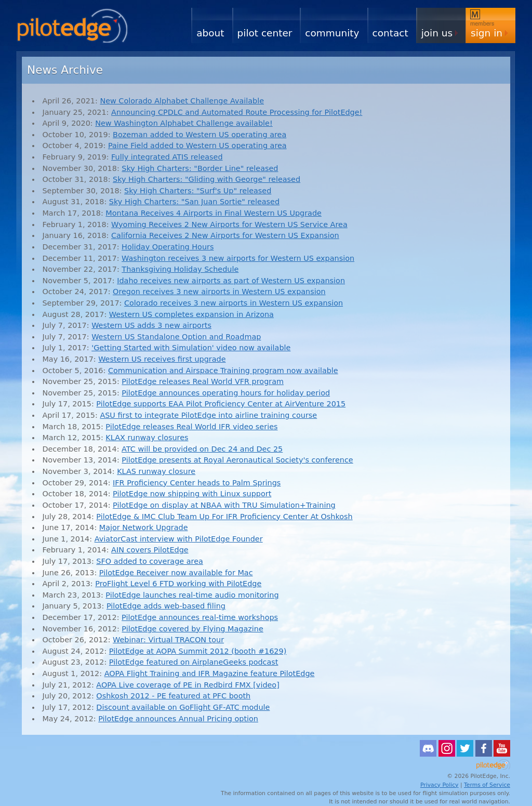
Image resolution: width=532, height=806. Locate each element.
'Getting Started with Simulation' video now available (191, 348)
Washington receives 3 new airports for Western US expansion (238, 258)
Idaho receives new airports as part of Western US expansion (231, 281)
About (210, 33)
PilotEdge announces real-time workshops (200, 617)
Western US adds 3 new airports (151, 325)
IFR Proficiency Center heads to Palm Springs (197, 483)
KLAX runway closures (147, 438)
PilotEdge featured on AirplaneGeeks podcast (194, 662)
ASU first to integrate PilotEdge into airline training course (208, 415)
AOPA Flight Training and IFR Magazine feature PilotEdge (210, 673)
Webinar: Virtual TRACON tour (168, 640)
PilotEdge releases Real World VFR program (203, 381)
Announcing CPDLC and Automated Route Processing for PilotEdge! (237, 112)
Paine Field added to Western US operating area (197, 146)
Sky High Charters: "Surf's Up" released (198, 191)
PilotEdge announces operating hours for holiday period (226, 393)
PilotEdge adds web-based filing (166, 606)
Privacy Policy (440, 785)
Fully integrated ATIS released (167, 157)
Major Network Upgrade (144, 527)
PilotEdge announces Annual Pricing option (178, 719)
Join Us (437, 33)
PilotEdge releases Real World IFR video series (191, 427)
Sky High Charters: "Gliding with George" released (207, 179)
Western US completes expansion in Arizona (191, 314)
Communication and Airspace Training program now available (223, 371)
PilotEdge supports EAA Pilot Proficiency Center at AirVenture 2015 (221, 404)
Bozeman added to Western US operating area (199, 135)
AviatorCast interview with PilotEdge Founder (179, 539)
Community (332, 33)
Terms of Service (487, 785)
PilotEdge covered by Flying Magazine (192, 629)
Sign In (487, 33)
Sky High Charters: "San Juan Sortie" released (194, 202)
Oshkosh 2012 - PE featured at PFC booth (173, 696)
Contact (390, 33)
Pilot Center (265, 33)
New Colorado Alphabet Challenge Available (182, 101)
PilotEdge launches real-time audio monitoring (192, 595)
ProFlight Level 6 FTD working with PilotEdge (178, 584)
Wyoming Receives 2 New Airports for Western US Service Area (229, 224)
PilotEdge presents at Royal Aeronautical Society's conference (237, 460)
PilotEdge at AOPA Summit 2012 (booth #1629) (198, 651)
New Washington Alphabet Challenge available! (184, 123)
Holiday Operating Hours (168, 247)
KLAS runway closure (156, 471)
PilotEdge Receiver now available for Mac (176, 573)
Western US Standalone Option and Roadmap (176, 337)
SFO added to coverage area (149, 561)
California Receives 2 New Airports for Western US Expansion (225, 235)
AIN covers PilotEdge (150, 550)
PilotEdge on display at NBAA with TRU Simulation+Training (224, 505)
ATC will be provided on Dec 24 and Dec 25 (202, 449)
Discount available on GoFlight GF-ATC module (183, 707)
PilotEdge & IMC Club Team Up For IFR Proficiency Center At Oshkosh (224, 517)
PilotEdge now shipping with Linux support (192, 494)
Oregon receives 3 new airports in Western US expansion (219, 292)
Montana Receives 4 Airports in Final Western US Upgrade (214, 213)
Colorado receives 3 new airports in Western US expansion (234, 303)
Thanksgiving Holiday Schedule (180, 269)
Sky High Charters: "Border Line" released (200, 168)
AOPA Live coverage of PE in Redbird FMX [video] (188, 685)
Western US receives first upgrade (162, 359)
